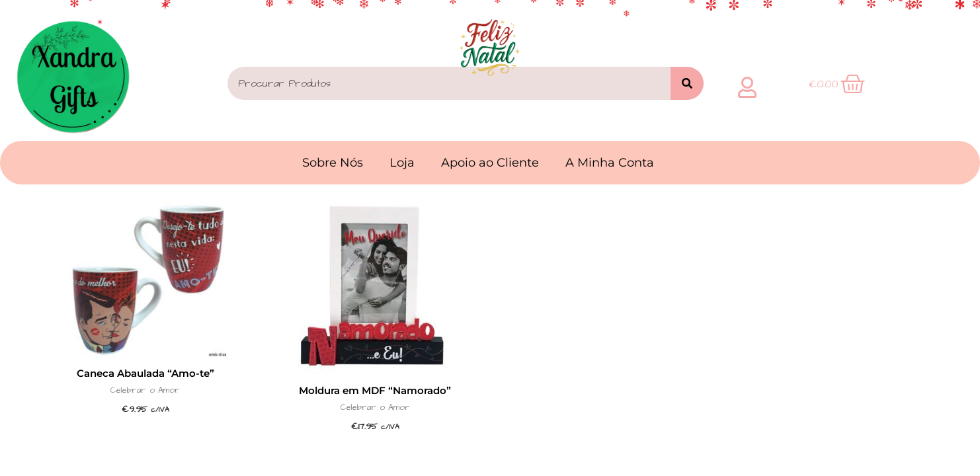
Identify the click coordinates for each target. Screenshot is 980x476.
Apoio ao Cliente (490, 163)
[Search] (687, 83)
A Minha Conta (610, 163)
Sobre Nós (333, 163)
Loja (402, 163)
